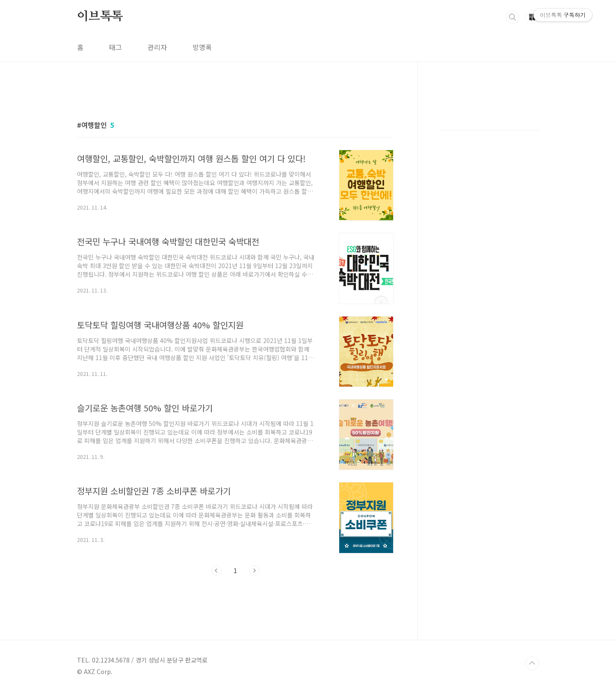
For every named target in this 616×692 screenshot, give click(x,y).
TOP (532, 663)
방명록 (202, 47)
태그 (115, 47)
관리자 (157, 47)
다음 (254, 571)
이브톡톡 (100, 17)
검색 (512, 17)
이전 (216, 571)
